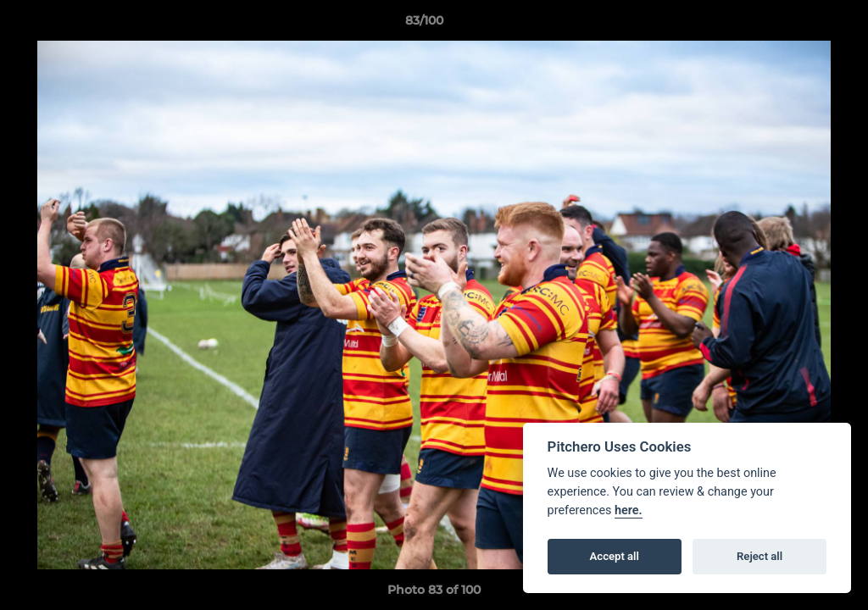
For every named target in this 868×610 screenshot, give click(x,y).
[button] (797, 25)
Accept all (615, 556)
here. (629, 510)
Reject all (759, 556)
